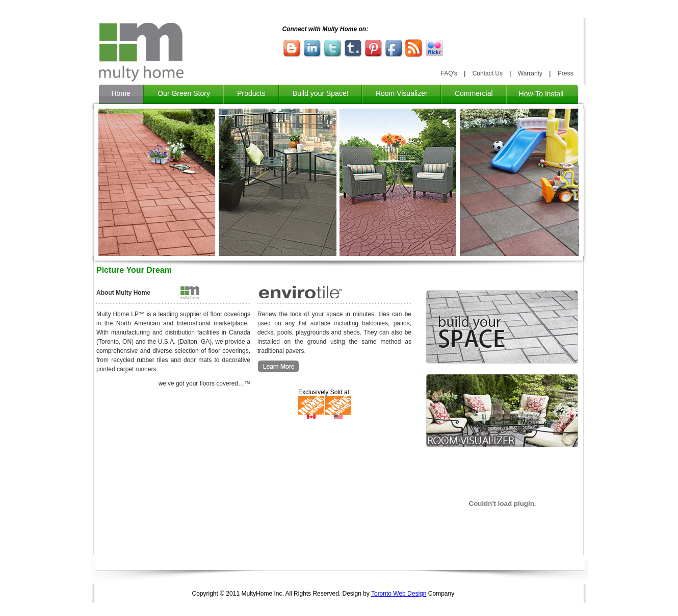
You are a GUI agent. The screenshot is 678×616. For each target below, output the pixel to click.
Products (251, 93)
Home (121, 93)
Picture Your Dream (134, 270)
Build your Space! (321, 93)
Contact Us (488, 73)
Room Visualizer (402, 93)
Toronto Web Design (399, 594)
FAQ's (449, 73)
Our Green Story (184, 93)
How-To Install (543, 94)
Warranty (530, 73)
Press (566, 73)
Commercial (474, 93)
